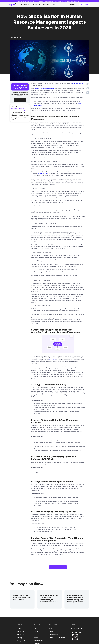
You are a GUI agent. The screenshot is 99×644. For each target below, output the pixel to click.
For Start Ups (38, 641)
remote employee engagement (45, 89)
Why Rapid (21, 635)
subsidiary (52, 360)
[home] (13, 5)
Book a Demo (84, 5)
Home (19, 628)
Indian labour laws (43, 174)
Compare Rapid (22, 641)
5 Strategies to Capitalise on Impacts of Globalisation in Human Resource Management (20, 114)
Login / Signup (73, 5)
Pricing (55, 5)
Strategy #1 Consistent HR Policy (19, 119)
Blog (50, 628)
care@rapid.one (76, 628)
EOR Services (53, 635)
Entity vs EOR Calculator (57, 638)
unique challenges (78, 83)
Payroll (36, 631)
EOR (35, 628)
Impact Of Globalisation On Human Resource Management (20, 109)
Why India (20, 631)
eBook (51, 631)
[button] (26, 5)
